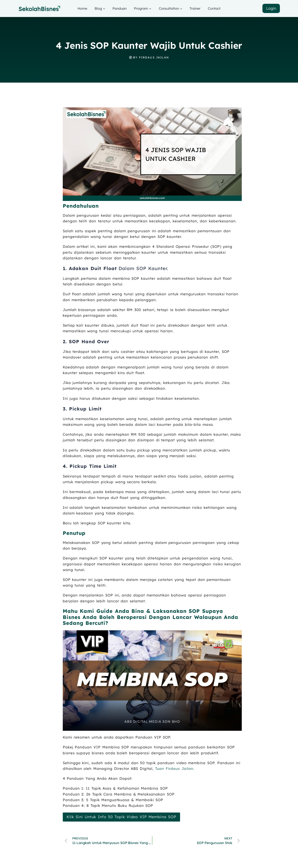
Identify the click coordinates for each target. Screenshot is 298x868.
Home (82, 8)
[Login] (258, 9)
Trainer (195, 8)
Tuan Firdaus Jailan (174, 768)
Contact (214, 8)
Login (271, 8)
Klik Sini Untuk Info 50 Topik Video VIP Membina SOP (121, 817)
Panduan (120, 8)
